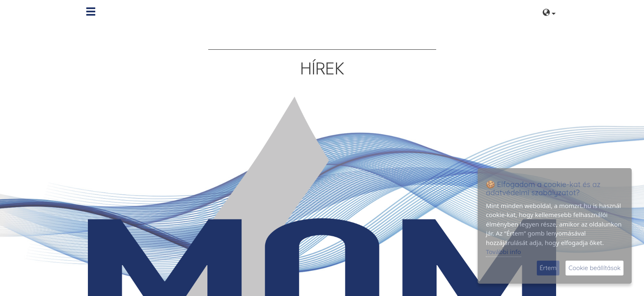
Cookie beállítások (595, 268)
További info (504, 252)
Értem (548, 268)
